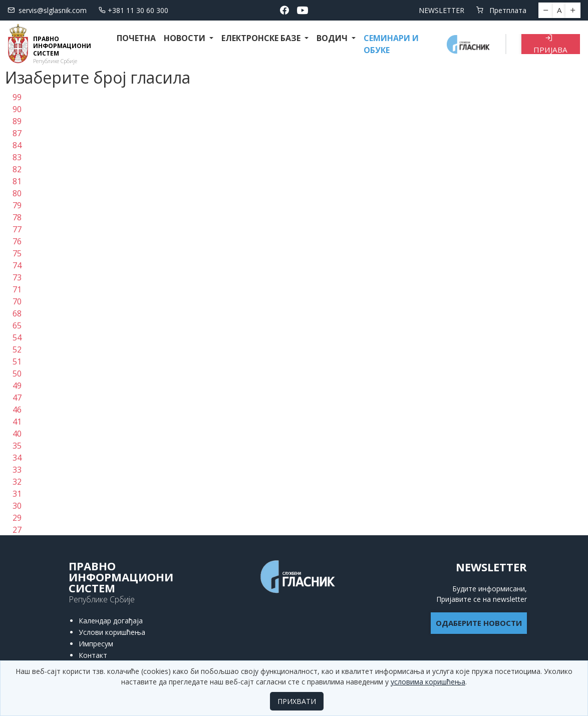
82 (17, 169)
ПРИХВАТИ (297, 701)
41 (17, 422)
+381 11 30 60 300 (133, 10)
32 (17, 482)
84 (17, 145)
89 (17, 121)
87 (17, 133)
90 (17, 109)
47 (17, 398)
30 (17, 506)
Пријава (550, 44)
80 (17, 193)
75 (17, 253)
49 (17, 386)
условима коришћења (428, 682)
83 (17, 157)
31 (17, 494)
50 (17, 374)
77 (17, 229)
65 (17, 325)
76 (17, 241)
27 (17, 530)
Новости (186, 38)
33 (17, 470)
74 (17, 265)
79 (17, 205)
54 (17, 337)
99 (17, 97)
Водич (333, 38)
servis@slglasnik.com (47, 10)
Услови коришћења (112, 632)
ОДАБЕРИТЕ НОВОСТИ (479, 623)
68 (17, 313)
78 (17, 217)
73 (17, 277)
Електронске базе (262, 38)
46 (17, 410)
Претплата (501, 10)
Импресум (96, 644)
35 (17, 446)
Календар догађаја (111, 621)
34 (17, 458)
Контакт (93, 655)
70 (17, 301)
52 (17, 349)
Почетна (136, 38)
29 (17, 518)
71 (17, 289)
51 (17, 362)
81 (17, 181)
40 (17, 434)
